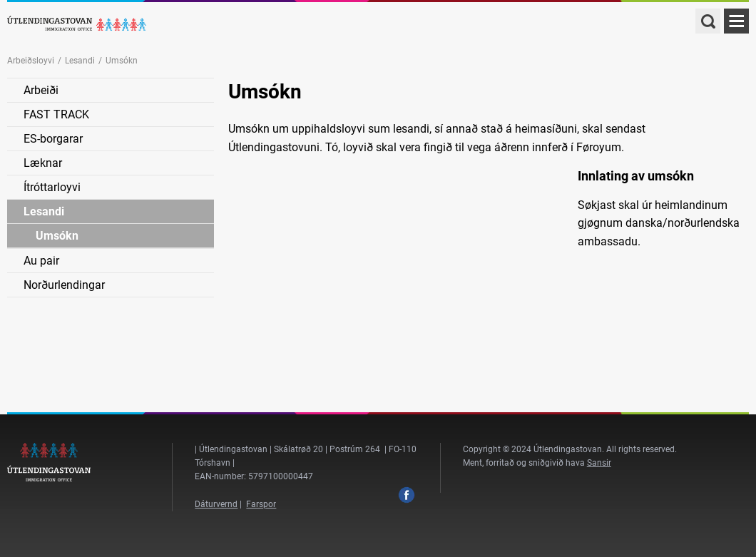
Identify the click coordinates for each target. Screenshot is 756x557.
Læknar (43, 163)
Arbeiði (41, 90)
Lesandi (80, 61)
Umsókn (57, 236)
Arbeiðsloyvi (31, 61)
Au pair (41, 261)
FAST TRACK (56, 114)
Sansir (599, 463)
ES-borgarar (53, 139)
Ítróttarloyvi (52, 187)
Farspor (261, 504)
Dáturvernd (216, 504)
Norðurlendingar (64, 285)
